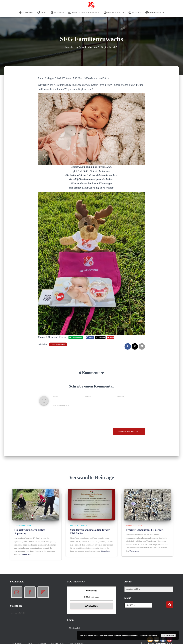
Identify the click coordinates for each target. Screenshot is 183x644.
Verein (135, 12)
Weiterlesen (26, 555)
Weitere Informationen (150, 635)
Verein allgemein (58, 344)
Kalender (57, 12)
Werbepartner (154, 12)
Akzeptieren (168, 635)
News (42, 12)
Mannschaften (114, 12)
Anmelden (74, 628)
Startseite (26, 12)
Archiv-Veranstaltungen (84, 12)
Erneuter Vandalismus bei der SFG (145, 530)
